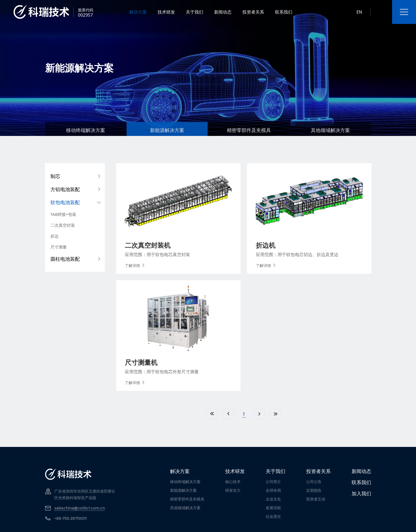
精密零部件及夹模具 (187, 499)
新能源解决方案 (183, 490)
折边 (48, 236)
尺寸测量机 (171, 362)
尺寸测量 (52, 247)
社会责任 (273, 516)
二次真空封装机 (178, 245)
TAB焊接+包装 (56, 214)
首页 (242, 414)
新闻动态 (223, 12)
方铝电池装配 (58, 189)
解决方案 (138, 12)
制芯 (48, 176)
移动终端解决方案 (185, 482)
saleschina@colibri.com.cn (80, 508)
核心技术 (233, 482)
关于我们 (195, 12)
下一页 (289, 414)
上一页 (258, 414)
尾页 (306, 414)
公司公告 (314, 482)
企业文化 (273, 499)
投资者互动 (316, 499)
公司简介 (273, 482)
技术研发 (166, 12)
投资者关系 (253, 12)
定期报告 (314, 490)
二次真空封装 (56, 225)
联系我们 (284, 12)
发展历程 (273, 508)
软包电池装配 (58, 202)
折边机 (296, 245)
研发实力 (233, 490)
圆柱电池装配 (58, 259)
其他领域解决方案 (185, 508)
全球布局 (273, 490)
